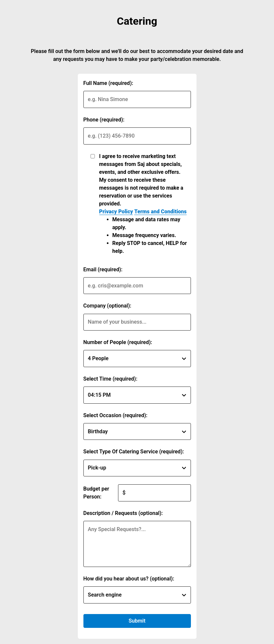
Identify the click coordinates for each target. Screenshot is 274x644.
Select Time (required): (110, 379)
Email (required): (103, 269)
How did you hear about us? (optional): (129, 579)
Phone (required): (104, 120)
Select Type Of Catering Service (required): (134, 452)
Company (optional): (107, 306)
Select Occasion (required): (116, 415)
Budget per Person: (96, 493)
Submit (137, 621)
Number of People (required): (118, 342)
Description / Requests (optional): (123, 513)
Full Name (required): (108, 83)
